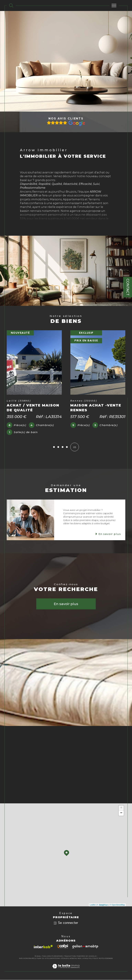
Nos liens (82, 959)
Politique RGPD (96, 959)
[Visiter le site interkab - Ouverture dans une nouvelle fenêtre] (43, 947)
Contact (128, 287)
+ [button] (121, 808)
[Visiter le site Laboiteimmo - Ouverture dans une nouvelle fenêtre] (66, 970)
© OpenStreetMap (117, 905)
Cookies (109, 959)
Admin (73, 959)
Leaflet (93, 905)
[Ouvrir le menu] (114, 5)
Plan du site (43, 959)
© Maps (103, 905)
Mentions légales (59, 959)
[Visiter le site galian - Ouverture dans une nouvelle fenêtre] (85, 947)
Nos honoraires (27, 959)
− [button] (121, 813)
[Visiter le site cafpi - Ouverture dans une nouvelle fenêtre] (63, 947)
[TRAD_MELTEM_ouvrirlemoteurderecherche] (11, 5)
